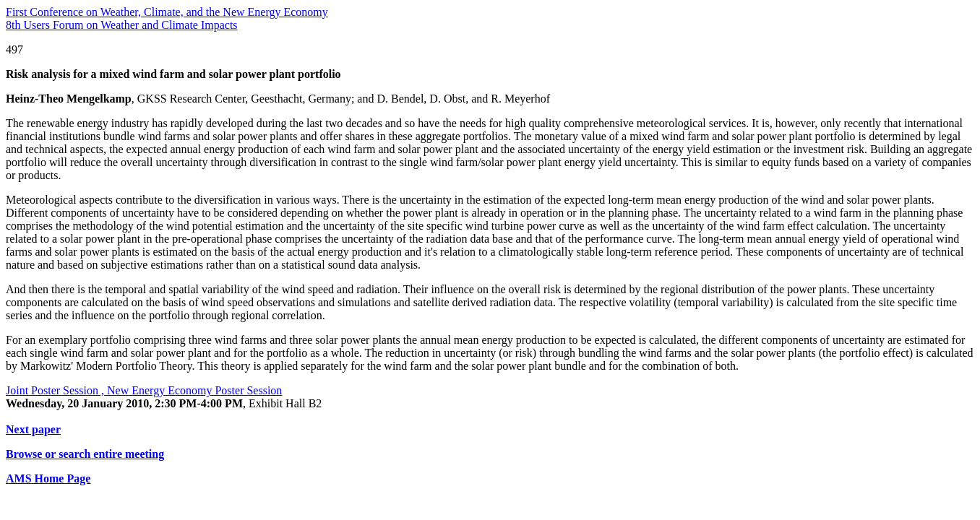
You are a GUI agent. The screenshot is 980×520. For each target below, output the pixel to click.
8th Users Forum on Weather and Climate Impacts (122, 25)
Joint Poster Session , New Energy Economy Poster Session (144, 390)
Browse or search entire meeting (85, 454)
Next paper (33, 429)
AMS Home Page (48, 478)
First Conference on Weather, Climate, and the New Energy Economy (167, 12)
